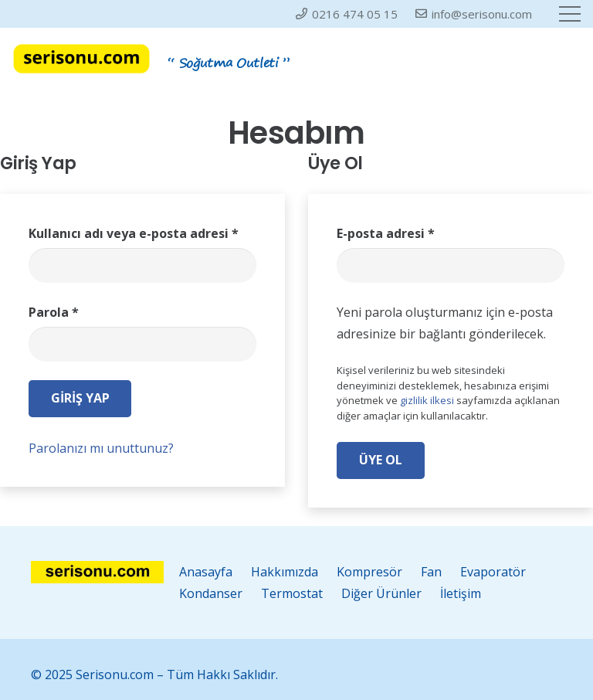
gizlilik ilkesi (427, 400)
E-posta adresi (386, 233)
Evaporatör (493, 572)
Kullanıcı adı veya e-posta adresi (134, 233)
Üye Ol (381, 460)
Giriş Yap (80, 398)
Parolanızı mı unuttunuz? (101, 448)
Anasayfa (206, 572)
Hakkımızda (285, 572)
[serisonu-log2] (81, 59)
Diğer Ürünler (381, 593)
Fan (431, 572)
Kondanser (211, 593)
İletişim (461, 593)
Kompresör (369, 572)
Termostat (292, 593)
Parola (54, 312)
